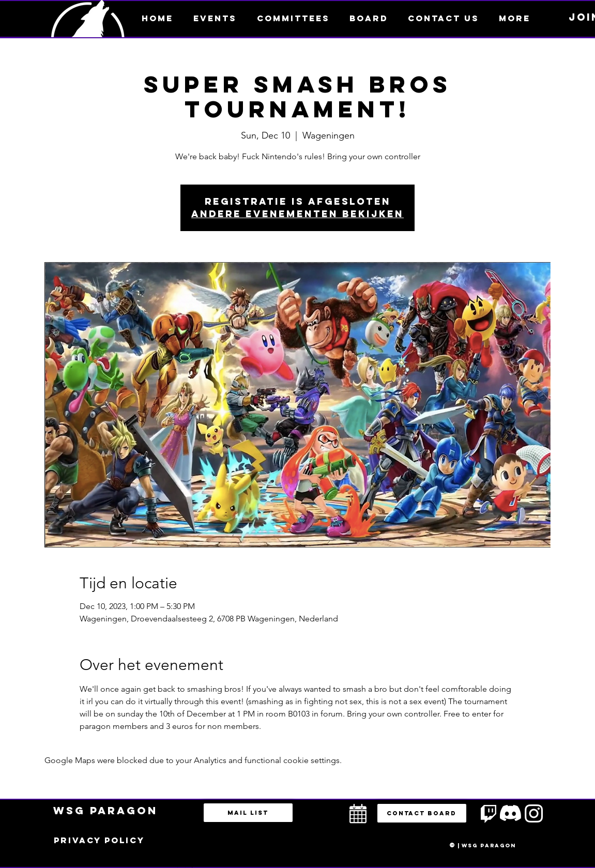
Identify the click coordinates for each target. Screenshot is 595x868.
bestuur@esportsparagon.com (183, 865)
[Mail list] (248, 813)
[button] (515, 18)
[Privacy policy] (99, 841)
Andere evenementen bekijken (297, 214)
